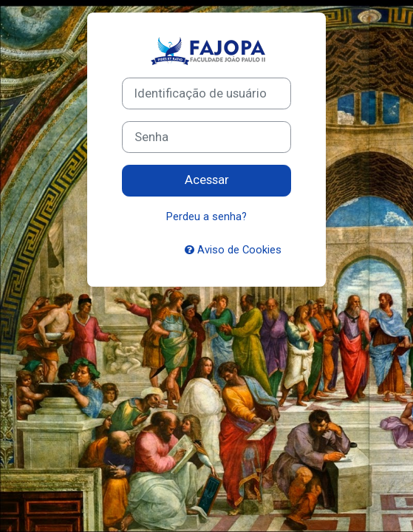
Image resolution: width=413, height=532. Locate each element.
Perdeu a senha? (206, 216)
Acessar (207, 180)
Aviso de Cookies (233, 250)
